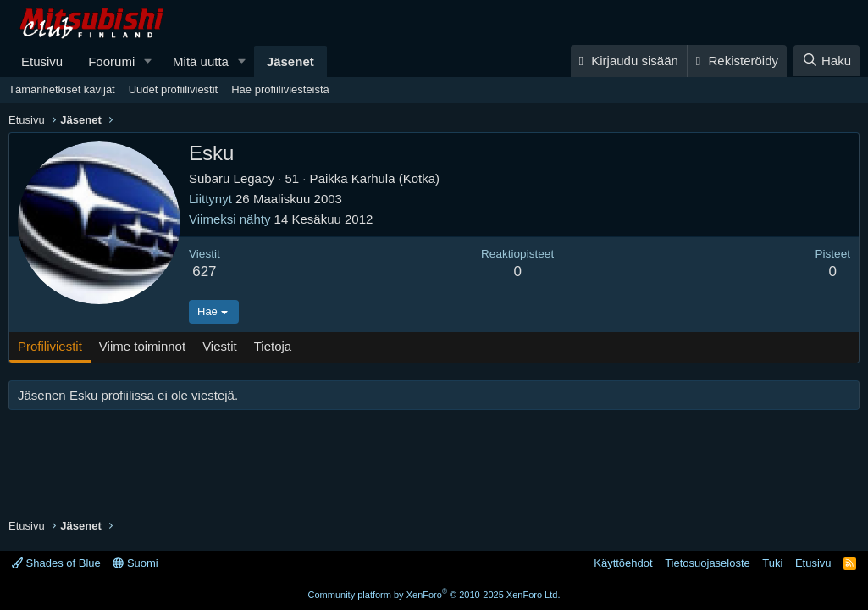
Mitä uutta (201, 61)
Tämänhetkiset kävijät (62, 89)
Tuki (772, 563)
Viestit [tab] (220, 346)
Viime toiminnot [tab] (142, 346)
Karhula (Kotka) (395, 178)
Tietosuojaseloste (708, 563)
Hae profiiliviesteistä (280, 89)
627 (204, 272)
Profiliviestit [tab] (50, 346)
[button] (148, 61)
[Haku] (827, 61)
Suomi (135, 563)
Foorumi (111, 61)
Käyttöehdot (623, 563)
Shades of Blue (56, 563)
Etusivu (42, 61)
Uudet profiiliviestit (174, 89)
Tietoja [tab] (273, 346)
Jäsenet (290, 61)
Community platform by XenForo (434, 595)
